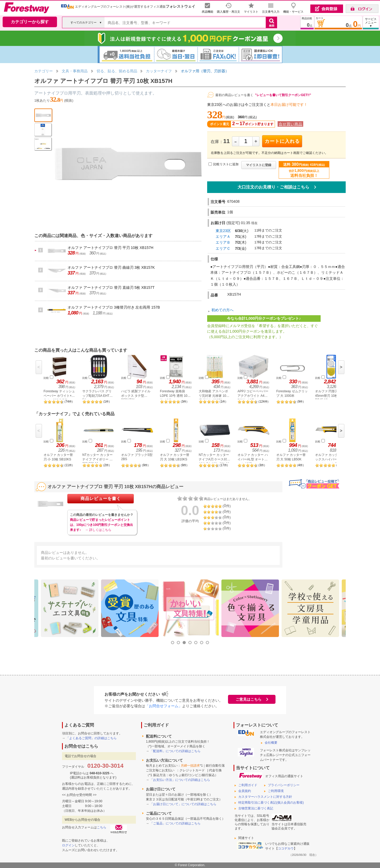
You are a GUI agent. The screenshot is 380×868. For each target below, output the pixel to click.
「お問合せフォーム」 (164, 706)
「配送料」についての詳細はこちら (175, 751)
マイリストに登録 (259, 165)
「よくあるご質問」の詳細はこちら (91, 738)
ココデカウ (286, 848)
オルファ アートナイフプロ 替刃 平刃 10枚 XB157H (110, 248)
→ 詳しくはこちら (98, 530)
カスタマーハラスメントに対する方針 (265, 797)
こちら (102, 827)
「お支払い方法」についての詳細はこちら (180, 780)
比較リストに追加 (226, 164)
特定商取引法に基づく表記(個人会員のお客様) (271, 803)
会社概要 (271, 743)
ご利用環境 (276, 791)
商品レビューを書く (101, 499)
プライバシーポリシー (284, 785)
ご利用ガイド (248, 785)
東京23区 (223, 231)
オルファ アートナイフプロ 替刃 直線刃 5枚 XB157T (111, 287)
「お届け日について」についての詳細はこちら (183, 804)
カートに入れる (282, 141)
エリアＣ (223, 248)
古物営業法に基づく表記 (256, 808)
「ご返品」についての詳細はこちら (175, 823)
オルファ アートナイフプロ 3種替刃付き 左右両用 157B (114, 307)
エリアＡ (223, 237)
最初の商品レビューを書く (234, 95)
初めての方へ (222, 310)
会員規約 (245, 791)
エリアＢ (223, 242)
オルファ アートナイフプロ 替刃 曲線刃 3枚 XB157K (111, 267)
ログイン (68, 845)
